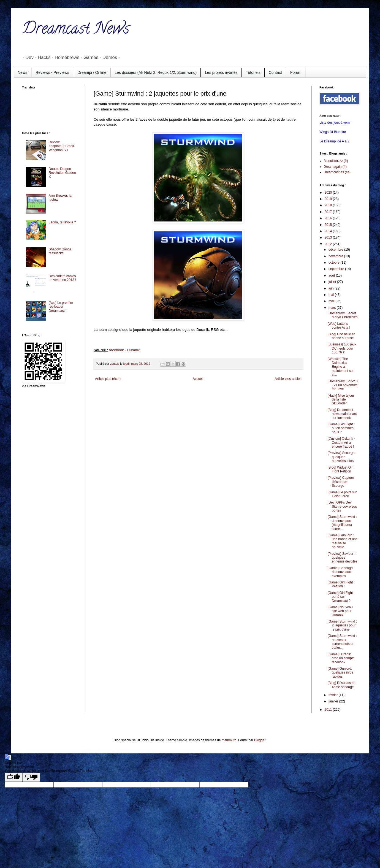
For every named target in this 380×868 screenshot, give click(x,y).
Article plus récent (108, 379)
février (334, 695)
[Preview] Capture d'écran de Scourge (341, 482)
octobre (334, 263)
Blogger (260, 740)
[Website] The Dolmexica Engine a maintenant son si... (341, 367)
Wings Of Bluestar (333, 132)
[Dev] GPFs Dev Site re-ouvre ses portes (342, 506)
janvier (334, 701)
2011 (329, 710)
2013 (329, 237)
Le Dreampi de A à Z (334, 141)
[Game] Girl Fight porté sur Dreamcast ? (340, 597)
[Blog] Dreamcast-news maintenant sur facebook (342, 414)
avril (332, 301)
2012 (329, 244)
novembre (336, 256)
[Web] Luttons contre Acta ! (339, 326)
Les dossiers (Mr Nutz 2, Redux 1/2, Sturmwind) (156, 72)
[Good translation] (13, 777)
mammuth (229, 740)
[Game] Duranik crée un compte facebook (341, 658)
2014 (329, 231)
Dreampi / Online (92, 72)
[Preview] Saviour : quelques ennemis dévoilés (343, 558)
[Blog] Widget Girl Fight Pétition (340, 469)
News (22, 72)
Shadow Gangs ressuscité (60, 251)
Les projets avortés (221, 72)
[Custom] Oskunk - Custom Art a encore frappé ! (341, 443)
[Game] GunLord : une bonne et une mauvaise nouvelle (343, 541)
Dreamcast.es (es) (337, 172)
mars (333, 308)
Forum (296, 72)
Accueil (198, 379)
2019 (329, 199)
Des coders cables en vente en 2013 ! (62, 278)
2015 (329, 225)
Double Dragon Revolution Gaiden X (62, 173)
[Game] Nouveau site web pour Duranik (340, 611)
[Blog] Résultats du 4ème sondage (342, 685)
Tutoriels (253, 72)
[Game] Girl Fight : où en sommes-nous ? (341, 428)
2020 (329, 193)
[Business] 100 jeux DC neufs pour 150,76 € (342, 348)
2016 (329, 218)
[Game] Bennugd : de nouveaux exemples (341, 572)
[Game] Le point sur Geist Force (342, 494)
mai (332, 295)
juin (332, 288)
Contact (275, 72)
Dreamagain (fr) (335, 167)
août (332, 275)
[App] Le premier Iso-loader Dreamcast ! (61, 307)
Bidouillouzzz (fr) (336, 161)
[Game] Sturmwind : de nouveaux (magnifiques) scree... (342, 523)
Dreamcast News (76, 30)
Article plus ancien (288, 379)
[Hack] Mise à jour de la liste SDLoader (341, 400)
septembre (337, 269)
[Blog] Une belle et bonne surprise (341, 336)
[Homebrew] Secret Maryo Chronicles (343, 315)
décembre (336, 250)
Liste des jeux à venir (335, 123)
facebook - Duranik (124, 350)
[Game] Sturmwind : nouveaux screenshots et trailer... (342, 642)
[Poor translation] (31, 777)
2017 (329, 212)
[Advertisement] (44, 110)
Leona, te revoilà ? (62, 222)
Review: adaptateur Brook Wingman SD (61, 146)
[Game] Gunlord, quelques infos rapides (340, 673)
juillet (333, 282)
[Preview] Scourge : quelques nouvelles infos (342, 457)
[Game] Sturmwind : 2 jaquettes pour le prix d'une (342, 625)
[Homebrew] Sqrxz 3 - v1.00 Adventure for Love (343, 385)
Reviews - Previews (52, 72)
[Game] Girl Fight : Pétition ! (341, 584)
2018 (329, 205)
